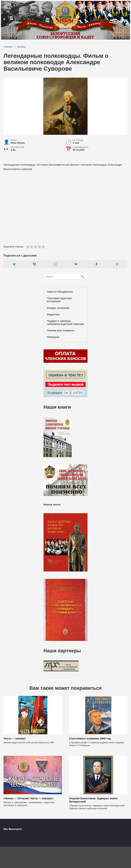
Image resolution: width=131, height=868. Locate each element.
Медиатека (53, 314)
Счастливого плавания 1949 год (90, 738)
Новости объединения (60, 292)
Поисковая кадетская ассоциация (59, 300)
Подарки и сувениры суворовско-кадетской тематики (65, 322)
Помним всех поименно (61, 330)
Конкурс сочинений (58, 308)
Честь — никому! (15, 738)
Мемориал (53, 337)
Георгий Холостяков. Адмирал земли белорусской (93, 800)
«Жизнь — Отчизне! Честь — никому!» (29, 798)
